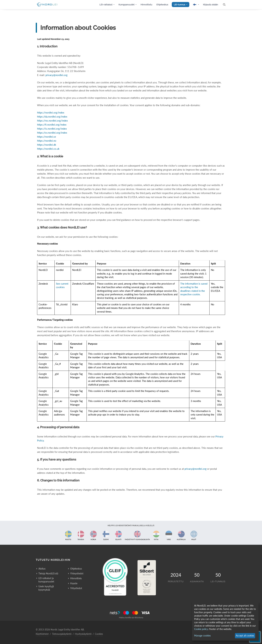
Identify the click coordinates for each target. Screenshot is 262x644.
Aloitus (42, 569)
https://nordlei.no (47, 141)
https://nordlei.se (47, 137)
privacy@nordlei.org (56, 75)
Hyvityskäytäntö (83, 634)
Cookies (99, 634)
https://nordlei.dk (47, 145)
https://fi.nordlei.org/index (52, 125)
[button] (107, 5)
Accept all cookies (245, 636)
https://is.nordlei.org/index (52, 129)
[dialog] (225, 621)
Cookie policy (201, 629)
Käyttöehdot (42, 634)
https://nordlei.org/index (51, 112)
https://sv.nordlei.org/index (52, 133)
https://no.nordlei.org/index (52, 121)
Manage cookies (202, 636)
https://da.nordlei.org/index (52, 117)
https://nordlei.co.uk (48, 149)
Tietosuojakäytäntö (62, 634)
